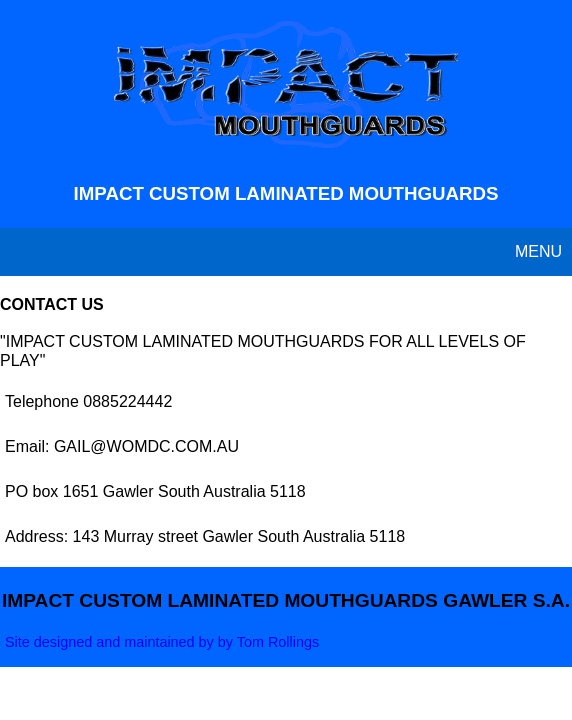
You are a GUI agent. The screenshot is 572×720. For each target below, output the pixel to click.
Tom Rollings (278, 642)
